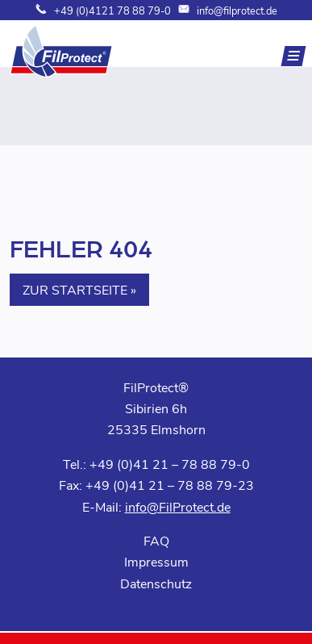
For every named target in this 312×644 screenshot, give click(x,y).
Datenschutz (156, 583)
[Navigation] (294, 56)
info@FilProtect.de (178, 506)
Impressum (156, 561)
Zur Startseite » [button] (79, 289)
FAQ (156, 540)
